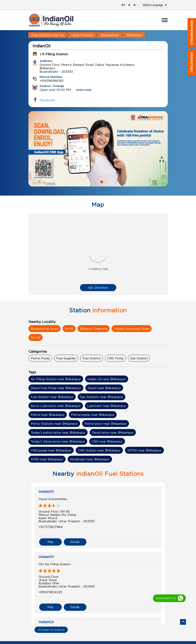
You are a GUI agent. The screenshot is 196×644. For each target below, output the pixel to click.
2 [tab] (101, 181)
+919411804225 (50, 592)
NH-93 (36, 337)
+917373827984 (51, 527)
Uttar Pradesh (82, 35)
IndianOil (46, 492)
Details (75, 542)
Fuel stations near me (48, 35)
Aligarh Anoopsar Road (132, 329)
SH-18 (69, 329)
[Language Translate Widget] (154, 5)
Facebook (47, 100)
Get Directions (98, 288)
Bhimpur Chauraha (94, 329)
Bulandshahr (110, 35)
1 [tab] (95, 181)
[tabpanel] (98, 149)
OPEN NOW (84, 90)
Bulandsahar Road (45, 329)
